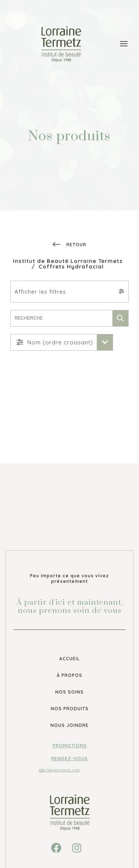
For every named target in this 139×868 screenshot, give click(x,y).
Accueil (70, 659)
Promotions (70, 746)
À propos (69, 675)
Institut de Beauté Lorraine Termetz (68, 261)
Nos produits (70, 709)
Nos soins (69, 692)
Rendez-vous (69, 759)
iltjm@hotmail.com (59, 770)
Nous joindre (69, 725)
